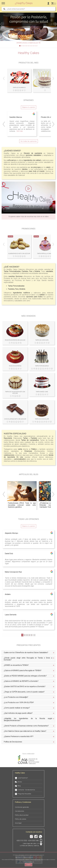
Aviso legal (18, 823)
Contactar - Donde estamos (26, 790)
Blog (19, 786)
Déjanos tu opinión (29, 107)
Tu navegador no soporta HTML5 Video (28, 197)
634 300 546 (34, 841)
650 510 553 (22, 841)
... (34, 635)
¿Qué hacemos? (23, 778)
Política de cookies (21, 819)
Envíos (20, 782)
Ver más (20, 131)
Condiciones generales (22, 807)
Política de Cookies (37, 857)
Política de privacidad (22, 815)
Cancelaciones (20, 811)
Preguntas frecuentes (25, 794)
